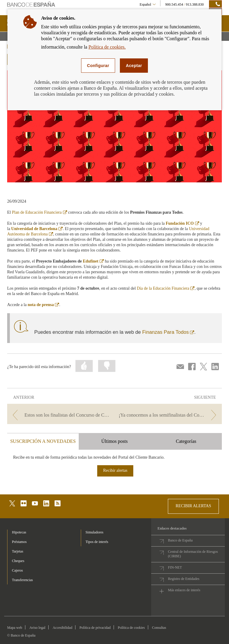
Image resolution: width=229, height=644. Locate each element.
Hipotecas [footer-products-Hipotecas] (19, 532)
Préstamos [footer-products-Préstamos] (19, 542)
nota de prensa (44, 305)
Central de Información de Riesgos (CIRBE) (193, 554)
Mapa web (15, 628)
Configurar (98, 66)
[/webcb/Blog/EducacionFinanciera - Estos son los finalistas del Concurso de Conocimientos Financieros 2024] (60, 415)
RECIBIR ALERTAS (193, 506)
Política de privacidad (95, 628)
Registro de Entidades (184, 579)
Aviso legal (37, 628)
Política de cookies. (107, 47)
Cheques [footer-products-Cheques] (18, 561)
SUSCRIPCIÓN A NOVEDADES (43, 441)
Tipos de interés (97, 542)
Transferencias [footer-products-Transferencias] (22, 580)
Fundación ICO (182, 223)
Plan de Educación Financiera (40, 212)
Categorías (186, 441)
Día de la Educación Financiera (166, 288)
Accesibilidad (62, 628)
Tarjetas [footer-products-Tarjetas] (18, 551)
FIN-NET (175, 567)
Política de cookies (131, 628)
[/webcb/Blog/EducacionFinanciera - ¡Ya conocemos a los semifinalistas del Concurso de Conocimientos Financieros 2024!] (169, 415)
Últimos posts (114, 441)
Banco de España (180, 540)
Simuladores (95, 532)
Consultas (159, 628)
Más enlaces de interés (184, 590)
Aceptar (134, 66)
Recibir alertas (115, 470)
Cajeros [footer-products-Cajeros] (17, 570)
